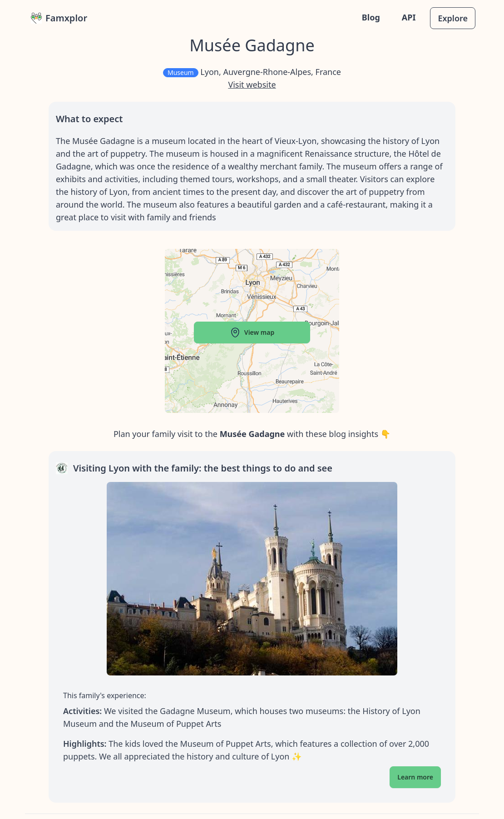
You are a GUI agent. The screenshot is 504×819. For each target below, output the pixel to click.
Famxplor (59, 18)
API (409, 17)
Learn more (415, 777)
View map (252, 333)
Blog (371, 17)
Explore (453, 18)
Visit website (252, 84)
